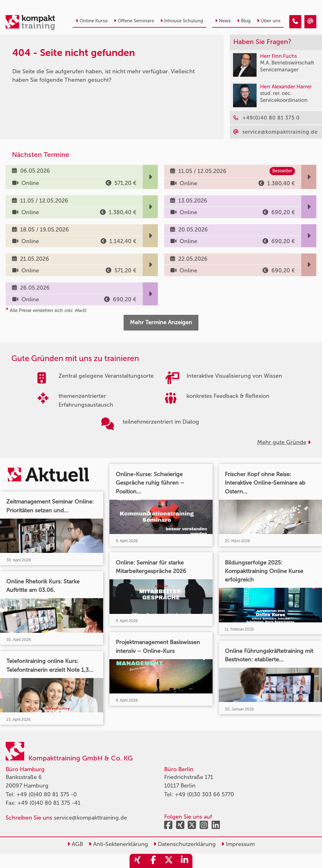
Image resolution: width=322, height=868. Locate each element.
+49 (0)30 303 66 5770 (204, 794)
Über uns (269, 21)
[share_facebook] (153, 861)
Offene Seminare (134, 21)
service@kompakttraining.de (90, 818)
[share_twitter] (169, 861)
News (223, 21)
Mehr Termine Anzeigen (161, 322)
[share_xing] (137, 861)
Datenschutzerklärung (185, 844)
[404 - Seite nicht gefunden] (295, 22)
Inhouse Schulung (182, 21)
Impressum (238, 844)
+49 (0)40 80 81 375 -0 (47, 794)
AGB (75, 844)
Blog (244, 21)
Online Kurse (92, 21)
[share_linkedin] (185, 861)
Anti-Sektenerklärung (118, 844)
